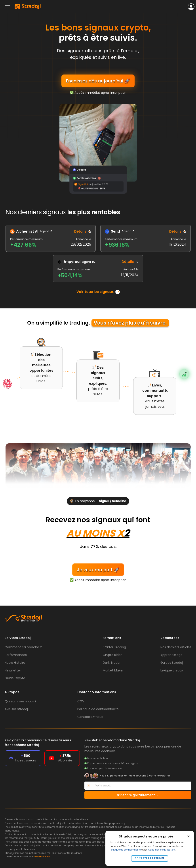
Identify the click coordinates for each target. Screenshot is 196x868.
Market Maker (113, 670)
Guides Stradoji (172, 663)
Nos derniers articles (176, 647)
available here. (42, 857)
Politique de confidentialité (125, 850)
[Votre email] (142, 786)
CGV (81, 701)
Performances (16, 655)
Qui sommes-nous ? (21, 701)
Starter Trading (114, 647)
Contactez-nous (90, 717)
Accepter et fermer (150, 858)
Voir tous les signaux (98, 292)
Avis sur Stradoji (17, 709)
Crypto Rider (112, 655)
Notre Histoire (15, 663)
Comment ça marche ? (23, 647)
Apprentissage (171, 655)
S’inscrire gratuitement (138, 795)
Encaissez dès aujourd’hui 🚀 (98, 81)
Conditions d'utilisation (162, 850)
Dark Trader (112, 663)
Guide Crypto (15, 678)
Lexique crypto (172, 670)
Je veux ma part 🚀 (98, 570)
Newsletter (13, 670)
